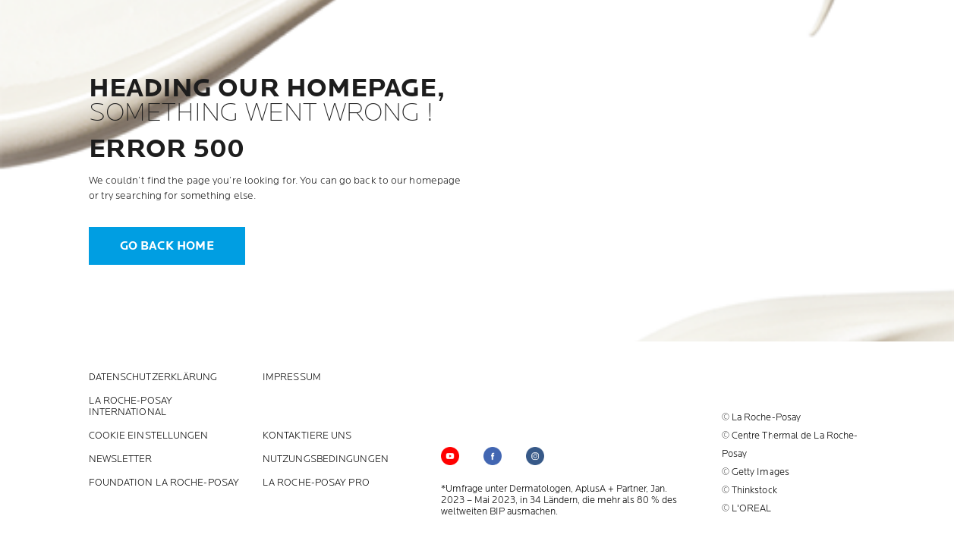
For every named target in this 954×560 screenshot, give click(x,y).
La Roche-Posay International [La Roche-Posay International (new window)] (131, 407)
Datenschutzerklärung (153, 378)
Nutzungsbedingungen (326, 459)
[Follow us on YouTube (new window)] (450, 456)
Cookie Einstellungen (149, 436)
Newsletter (121, 459)
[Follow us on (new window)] (493, 456)
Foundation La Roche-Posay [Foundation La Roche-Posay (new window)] (164, 483)
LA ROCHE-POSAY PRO (316, 483)
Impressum (292, 378)
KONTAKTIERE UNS (307, 436)
